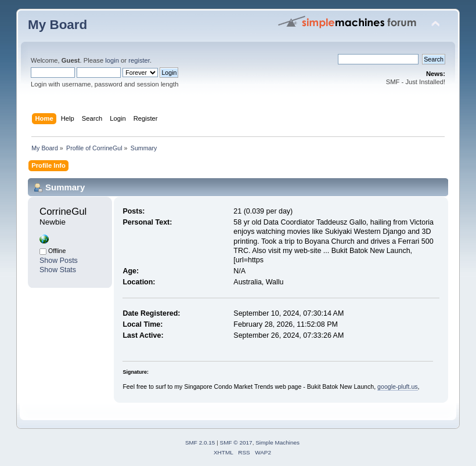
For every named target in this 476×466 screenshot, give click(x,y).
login (112, 60)
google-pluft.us (398, 386)
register (139, 60)
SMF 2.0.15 (200, 442)
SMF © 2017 (236, 442)
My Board (57, 25)
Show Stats (58, 270)
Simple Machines (277, 442)
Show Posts (59, 261)
